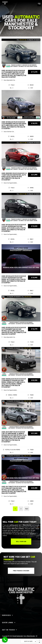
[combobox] (29, 641)
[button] (21, 542)
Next (27, 509)
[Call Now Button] (5, 640)
